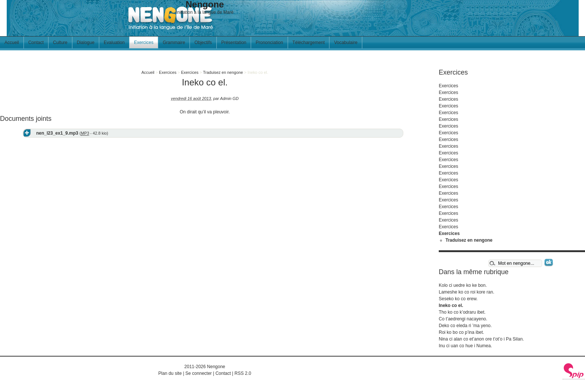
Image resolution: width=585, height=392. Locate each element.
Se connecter (199, 373)
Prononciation (269, 43)
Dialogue (86, 43)
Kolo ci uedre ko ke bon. (463, 285)
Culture (60, 43)
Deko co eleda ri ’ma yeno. (465, 326)
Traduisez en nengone (223, 72)
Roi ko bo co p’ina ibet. (461, 332)
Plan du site (170, 373)
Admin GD (229, 98)
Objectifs (203, 43)
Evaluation (114, 43)
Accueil (12, 43)
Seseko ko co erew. (458, 299)
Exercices (144, 43)
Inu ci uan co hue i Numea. (465, 346)
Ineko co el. (451, 305)
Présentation (234, 43)
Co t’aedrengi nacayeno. (463, 319)
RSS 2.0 (243, 373)
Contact (36, 43)
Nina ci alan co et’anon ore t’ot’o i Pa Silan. (481, 339)
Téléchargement (309, 43)
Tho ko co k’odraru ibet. (462, 312)
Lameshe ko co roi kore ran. (467, 292)
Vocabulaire (346, 43)
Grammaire (174, 43)
